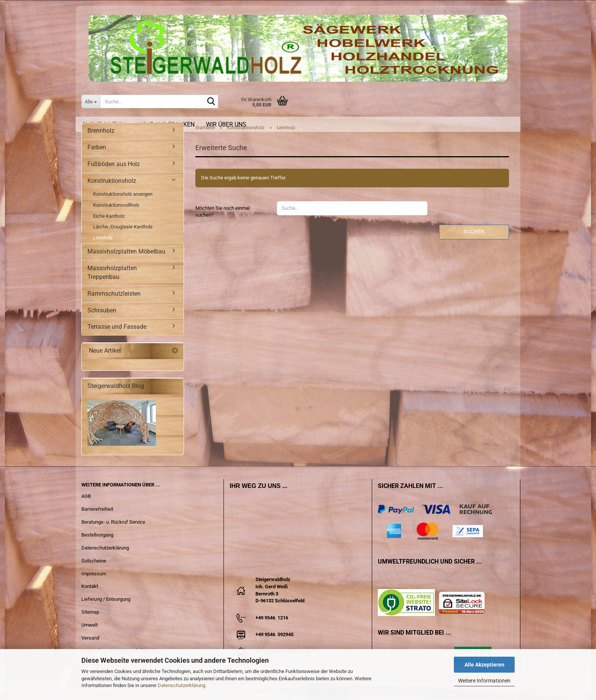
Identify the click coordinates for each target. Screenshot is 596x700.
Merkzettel (501, 10)
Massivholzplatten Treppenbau (112, 272)
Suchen (474, 232)
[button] (426, 8)
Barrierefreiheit (97, 509)
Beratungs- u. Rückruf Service (113, 522)
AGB (86, 496)
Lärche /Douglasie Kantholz (123, 227)
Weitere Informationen (484, 681)
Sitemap (90, 612)
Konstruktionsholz (112, 181)
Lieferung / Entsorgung (106, 599)
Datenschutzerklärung (181, 685)
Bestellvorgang (97, 535)
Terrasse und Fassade (117, 327)
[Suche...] (91, 101)
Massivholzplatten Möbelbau (126, 251)
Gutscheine (94, 561)
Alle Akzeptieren (484, 665)
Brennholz (101, 131)
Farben (97, 147)
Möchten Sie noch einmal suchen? (223, 212)
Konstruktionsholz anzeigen (123, 194)
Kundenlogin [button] (459, 10)
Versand (90, 638)
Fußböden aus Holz (114, 164)
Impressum (94, 574)
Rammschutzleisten (114, 294)
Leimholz (103, 238)
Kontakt (90, 586)
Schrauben (102, 310)
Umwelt (90, 625)
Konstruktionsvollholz (116, 205)
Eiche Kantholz (109, 216)
